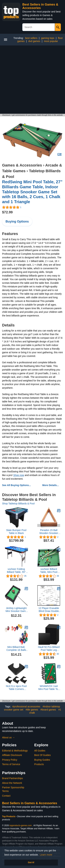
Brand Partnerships (12, 778)
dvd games (34, 41)
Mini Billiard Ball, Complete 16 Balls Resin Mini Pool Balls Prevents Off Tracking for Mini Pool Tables (16, 649)
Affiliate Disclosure (12, 755)
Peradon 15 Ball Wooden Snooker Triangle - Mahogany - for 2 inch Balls (49, 532)
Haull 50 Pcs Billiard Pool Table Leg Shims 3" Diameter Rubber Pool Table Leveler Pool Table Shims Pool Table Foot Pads (49, 649)
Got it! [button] (31, 862)
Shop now (19, 475)
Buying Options (17, 221)
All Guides (40, 751)
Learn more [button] (46, 855)
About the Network (12, 783)
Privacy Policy (10, 760)
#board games (48, 710)
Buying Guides (42, 760)
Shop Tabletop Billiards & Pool (18, 504)
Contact (6, 796)
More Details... (51, 485)
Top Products (9, 816)
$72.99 (7, 212)
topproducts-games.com (21, 825)
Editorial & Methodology (15, 751)
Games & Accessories (22, 165)
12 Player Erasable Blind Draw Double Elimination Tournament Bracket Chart (49, 610)
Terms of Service (11, 764)
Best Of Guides (43, 755)
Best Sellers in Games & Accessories (40, 6)
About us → (8, 737)
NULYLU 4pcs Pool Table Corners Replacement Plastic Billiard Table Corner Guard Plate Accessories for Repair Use (16, 688)
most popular (51, 41)
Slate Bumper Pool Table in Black (16, 532)
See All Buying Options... (16, 485)
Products (39, 764)
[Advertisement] (32, 80)
